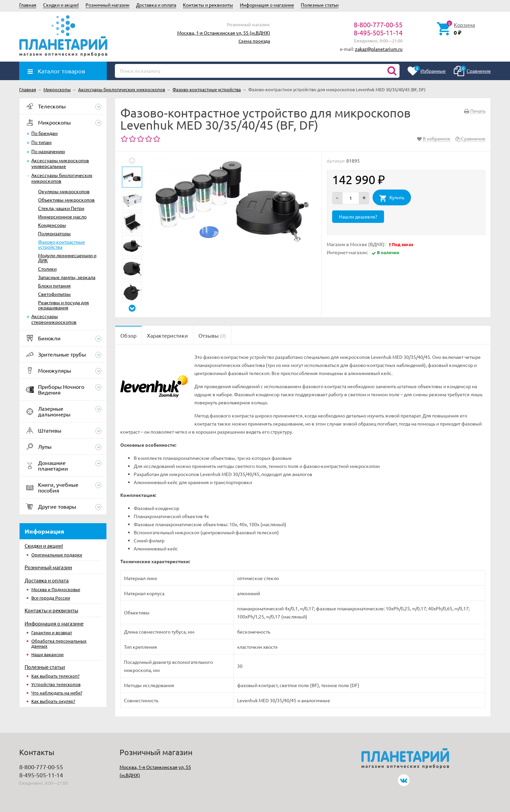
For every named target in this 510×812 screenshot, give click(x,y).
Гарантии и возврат (52, 632)
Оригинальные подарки (57, 555)
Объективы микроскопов (66, 200)
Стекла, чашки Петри (61, 208)
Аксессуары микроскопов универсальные (60, 163)
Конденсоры (52, 225)
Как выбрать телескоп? (55, 676)
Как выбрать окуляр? (53, 701)
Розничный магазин (107, 5)
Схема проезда (254, 41)
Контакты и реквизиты (208, 5)
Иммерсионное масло (62, 216)
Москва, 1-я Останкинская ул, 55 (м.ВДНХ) (224, 33)
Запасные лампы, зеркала (67, 277)
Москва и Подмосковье (56, 589)
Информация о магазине (267, 5)
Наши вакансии (47, 654)
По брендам (44, 133)
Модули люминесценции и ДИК (67, 258)
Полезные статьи (320, 5)
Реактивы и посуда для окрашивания (63, 305)
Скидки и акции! (61, 5)
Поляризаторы (54, 233)
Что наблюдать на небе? (57, 693)
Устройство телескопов (56, 684)
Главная (28, 5)
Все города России (51, 598)
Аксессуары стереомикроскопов (54, 319)
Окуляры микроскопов (64, 191)
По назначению (48, 151)
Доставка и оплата (156, 5)
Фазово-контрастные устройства (61, 244)
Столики (47, 269)
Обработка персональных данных (59, 643)
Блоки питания (54, 285)
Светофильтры (54, 294)
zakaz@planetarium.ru (379, 49)
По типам (41, 142)
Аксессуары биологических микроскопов (62, 178)
